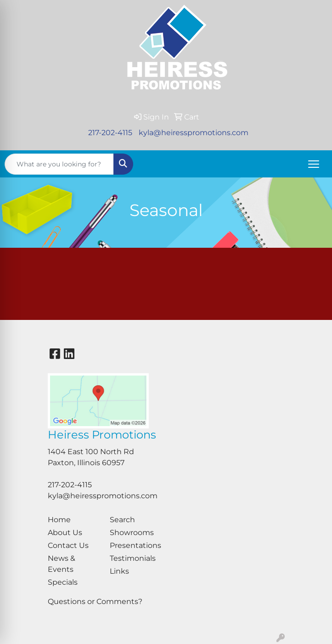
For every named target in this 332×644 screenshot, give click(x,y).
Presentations (135, 545)
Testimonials (133, 558)
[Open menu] (314, 164)
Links (119, 571)
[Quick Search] (59, 164)
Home (59, 520)
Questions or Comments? (95, 601)
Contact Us (68, 545)
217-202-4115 (110, 133)
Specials (63, 582)
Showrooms (132, 533)
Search (122, 520)
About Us (65, 533)
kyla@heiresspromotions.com (194, 133)
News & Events (62, 564)
